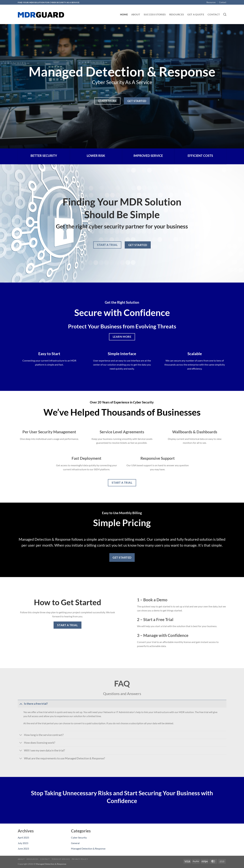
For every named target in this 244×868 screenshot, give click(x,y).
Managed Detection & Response (88, 848)
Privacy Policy (80, 859)
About (136, 14)
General (75, 843)
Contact (223, 2)
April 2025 (23, 837)
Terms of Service (61, 859)
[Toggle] (21, 704)
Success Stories (155, 14)
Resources (211, 2)
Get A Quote (196, 14)
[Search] (225, 14)
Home (124, 14)
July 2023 (23, 843)
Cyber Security (79, 837)
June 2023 (23, 848)
